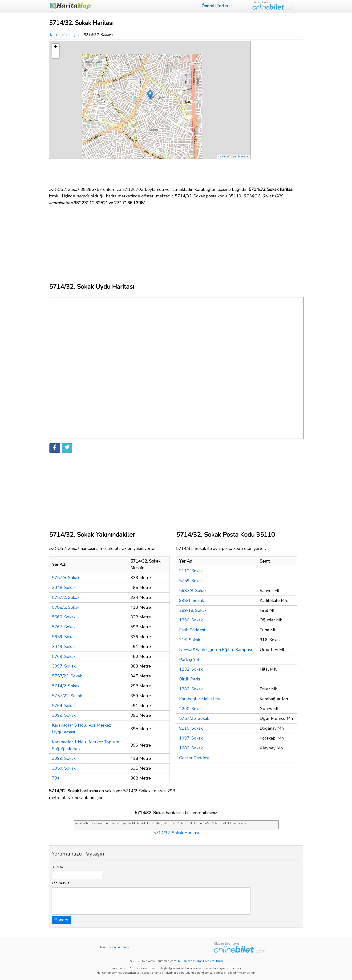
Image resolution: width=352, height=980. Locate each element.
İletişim (209, 961)
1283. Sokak (191, 689)
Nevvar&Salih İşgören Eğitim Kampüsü (216, 650)
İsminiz (57, 866)
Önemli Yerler (215, 6)
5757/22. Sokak (67, 696)
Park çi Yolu (190, 660)
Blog (219, 961)
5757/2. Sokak (66, 597)
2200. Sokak (191, 709)
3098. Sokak (64, 715)
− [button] (55, 55)
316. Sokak (190, 640)
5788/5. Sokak (66, 607)
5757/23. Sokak (67, 676)
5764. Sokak (64, 706)
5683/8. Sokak (193, 591)
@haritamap (122, 947)
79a (56, 778)
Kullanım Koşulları (190, 961)
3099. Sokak (64, 758)
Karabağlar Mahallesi (199, 699)
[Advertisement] (278, 111)
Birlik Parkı (190, 679)
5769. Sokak (64, 656)
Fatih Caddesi (192, 630)
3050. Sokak (64, 768)
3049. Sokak (64, 647)
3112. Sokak (191, 571)
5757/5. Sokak (66, 578)
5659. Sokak (64, 637)
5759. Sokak (191, 581)
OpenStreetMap (240, 156)
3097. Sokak (64, 666)
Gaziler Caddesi (194, 758)
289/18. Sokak (193, 610)
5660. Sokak (64, 617)
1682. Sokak (191, 748)
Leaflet (222, 156)
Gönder (62, 920)
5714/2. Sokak (66, 686)
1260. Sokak (191, 620)
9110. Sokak (191, 728)
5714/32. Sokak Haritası (176, 833)
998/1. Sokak (192, 600)
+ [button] (55, 47)
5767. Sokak (64, 627)
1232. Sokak (191, 669)
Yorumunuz (61, 883)
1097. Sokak (191, 738)
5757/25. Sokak (194, 718)
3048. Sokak (64, 588)
